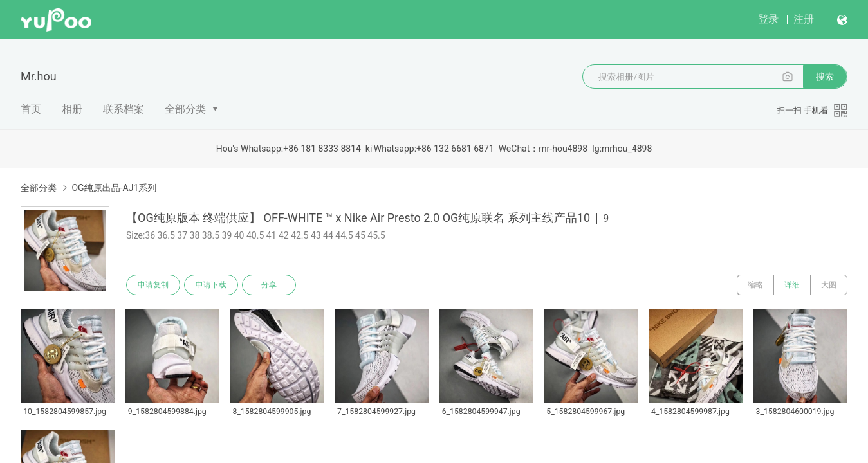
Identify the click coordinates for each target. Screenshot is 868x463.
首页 (31, 109)
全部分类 (185, 109)
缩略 (755, 285)
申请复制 (153, 285)
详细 (792, 285)
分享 (269, 285)
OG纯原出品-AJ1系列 (114, 188)
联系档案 (124, 109)
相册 (72, 109)
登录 (768, 19)
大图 (829, 285)
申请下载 (211, 285)
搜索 (825, 77)
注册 (804, 19)
